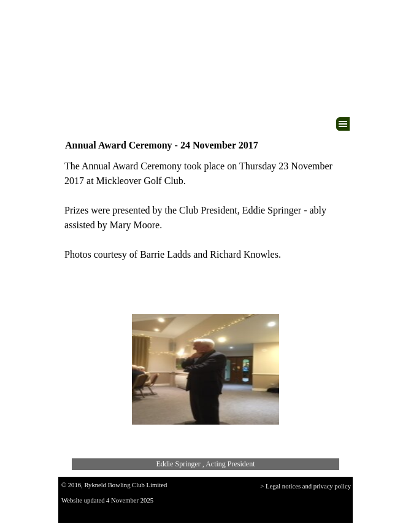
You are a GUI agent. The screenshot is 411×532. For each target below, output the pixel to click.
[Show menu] (343, 124)
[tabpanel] (205, 210)
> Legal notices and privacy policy (305, 486)
